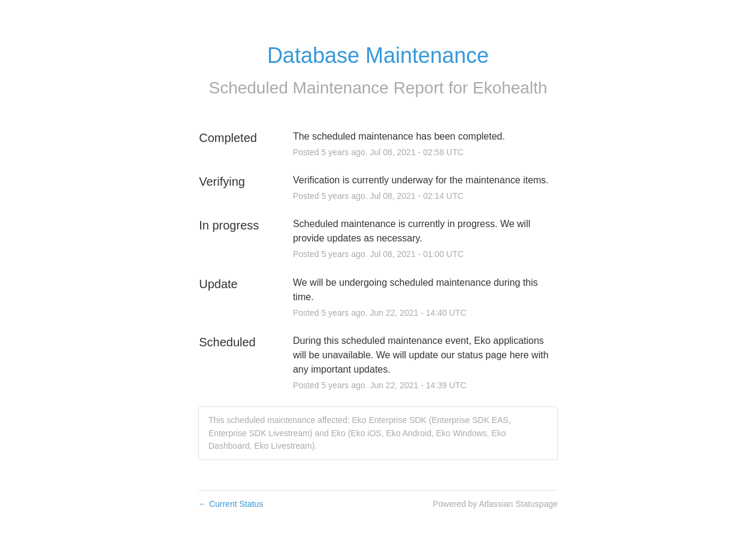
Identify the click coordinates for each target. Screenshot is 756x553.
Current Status (231, 504)
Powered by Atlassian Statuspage (495, 504)
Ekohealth (510, 88)
